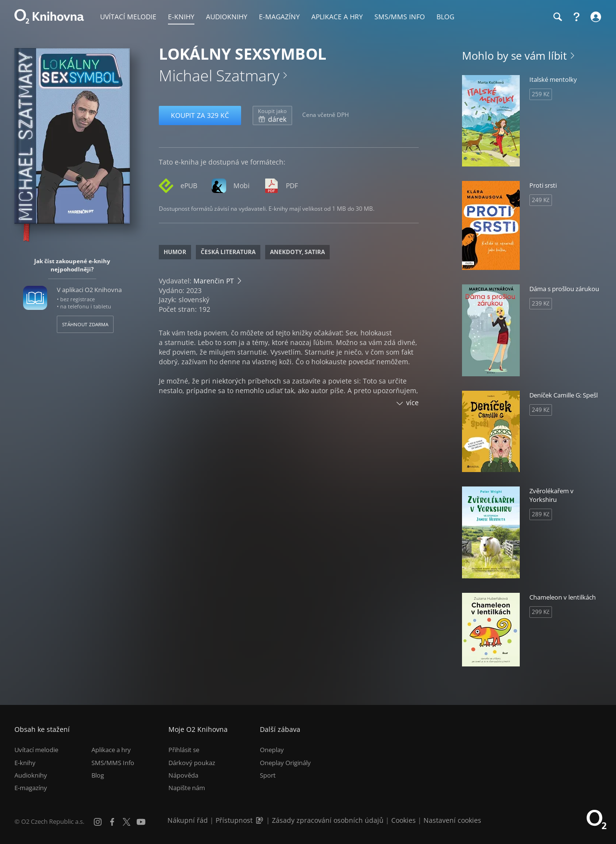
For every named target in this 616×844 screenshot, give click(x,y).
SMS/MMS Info (113, 763)
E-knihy (25, 763)
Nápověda (183, 775)
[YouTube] (141, 822)
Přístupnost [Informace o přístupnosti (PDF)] (234, 820)
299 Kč (541, 612)
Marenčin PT (214, 281)
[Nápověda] (577, 17)
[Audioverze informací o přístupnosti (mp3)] (260, 820)
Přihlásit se (184, 750)
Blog (98, 775)
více (412, 403)
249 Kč (541, 200)
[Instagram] (98, 822)
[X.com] (127, 822)
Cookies (404, 820)
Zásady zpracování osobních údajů (328, 820)
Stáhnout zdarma (85, 324)
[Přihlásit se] (595, 17)
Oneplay (272, 750)
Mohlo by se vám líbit (514, 55)
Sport (268, 775)
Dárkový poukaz (192, 763)
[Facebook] (112, 822)
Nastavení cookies (452, 820)
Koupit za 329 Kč (200, 115)
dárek (272, 115)
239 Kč (541, 303)
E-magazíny (31, 788)
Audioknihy (31, 775)
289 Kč (541, 514)
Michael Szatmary (219, 75)
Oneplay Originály (285, 763)
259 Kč (541, 94)
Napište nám (187, 788)
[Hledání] (557, 17)
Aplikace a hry (111, 750)
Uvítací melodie (36, 750)
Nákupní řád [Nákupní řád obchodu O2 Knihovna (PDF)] (188, 820)
